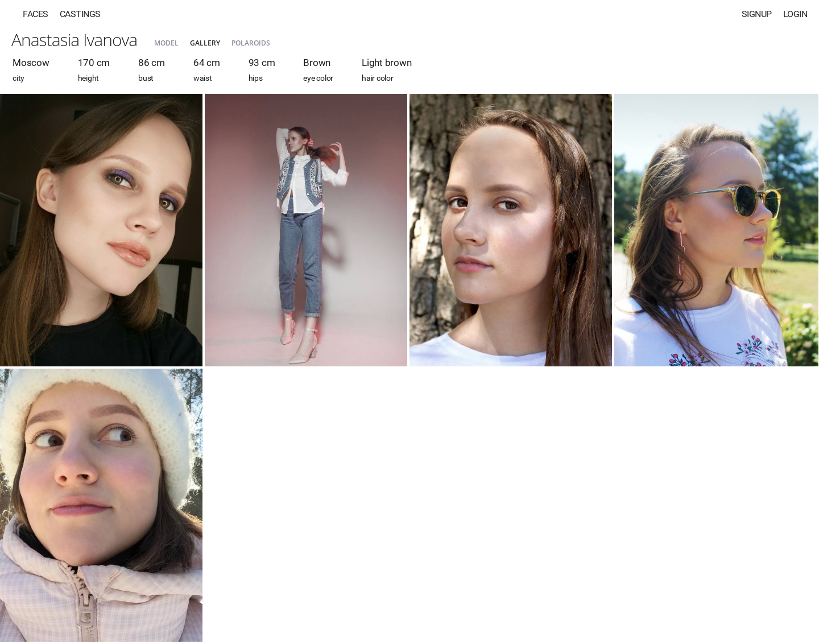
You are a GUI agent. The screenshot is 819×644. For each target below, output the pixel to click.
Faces (36, 14)
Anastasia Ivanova (74, 40)
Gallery (205, 43)
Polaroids (251, 43)
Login (795, 14)
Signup (757, 14)
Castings (80, 14)
